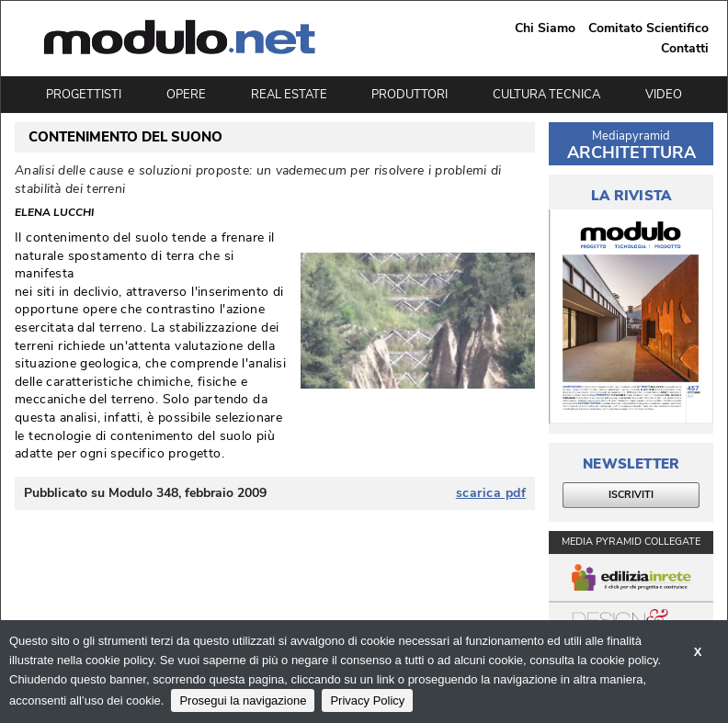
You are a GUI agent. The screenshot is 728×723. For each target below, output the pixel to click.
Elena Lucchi (54, 213)
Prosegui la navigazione (243, 700)
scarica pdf (491, 493)
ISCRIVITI (631, 495)
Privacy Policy (367, 700)
